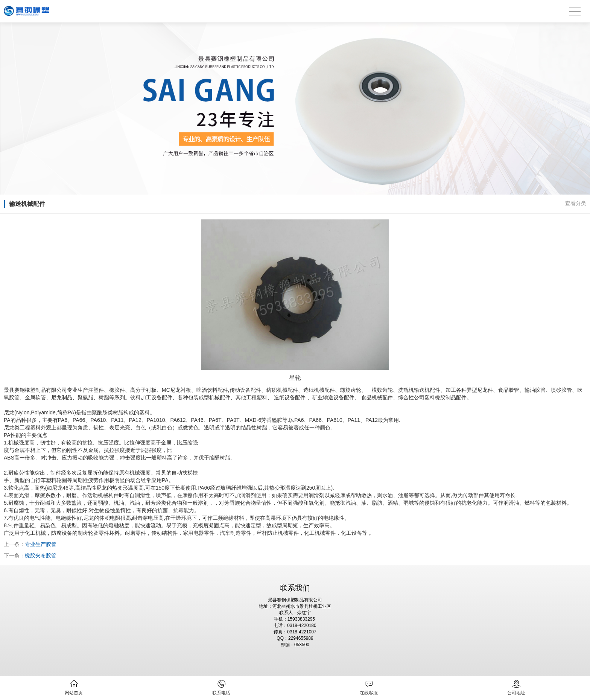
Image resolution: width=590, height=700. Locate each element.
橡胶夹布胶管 (41, 555)
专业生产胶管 (41, 544)
